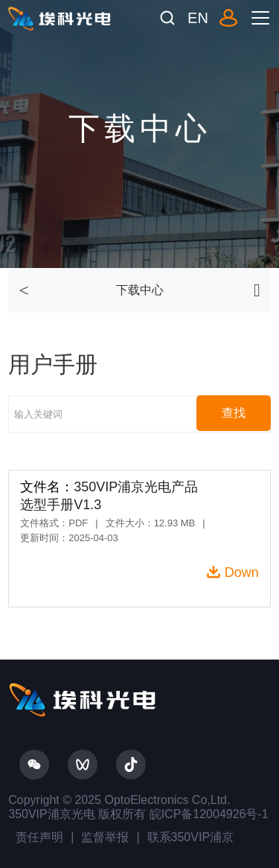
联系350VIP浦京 (190, 837)
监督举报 (105, 837)
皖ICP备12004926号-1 (207, 814)
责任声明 (39, 837)
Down (242, 572)
